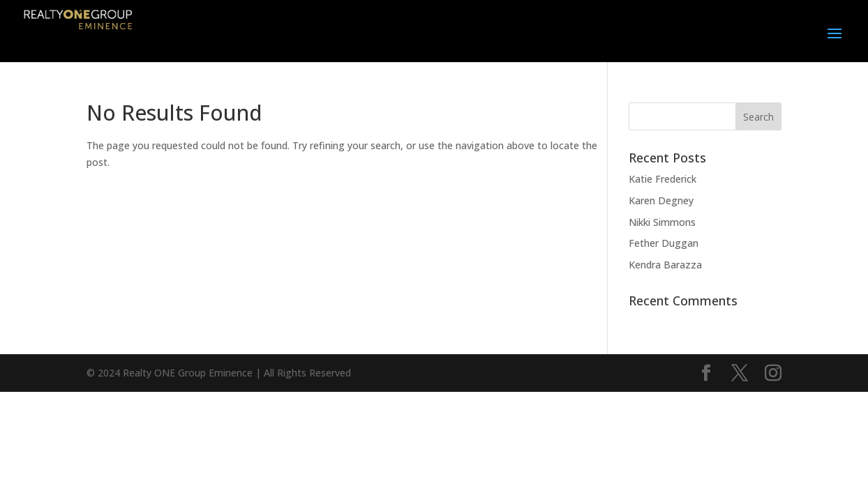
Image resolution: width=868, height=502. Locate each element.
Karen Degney (661, 200)
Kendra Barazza (665, 265)
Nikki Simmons (662, 222)
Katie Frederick (663, 179)
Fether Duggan (664, 243)
